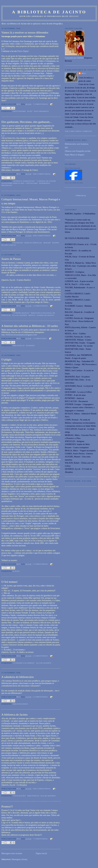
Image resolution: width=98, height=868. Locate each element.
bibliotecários (20, 704)
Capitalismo (32, 183)
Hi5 (66, 148)
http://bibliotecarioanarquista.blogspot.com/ (19, 335)
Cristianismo (19, 111)
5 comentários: (41, 564)
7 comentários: (41, 104)
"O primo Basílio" (21, 313)
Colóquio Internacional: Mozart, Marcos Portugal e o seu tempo (31, 201)
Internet (30, 346)
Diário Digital (23, 51)
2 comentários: (41, 306)
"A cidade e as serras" (24, 663)
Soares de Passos (11, 259)
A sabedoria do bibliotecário (18, 677)
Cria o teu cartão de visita (74, 183)
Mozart (47, 243)
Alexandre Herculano (13, 183)
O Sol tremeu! (10, 582)
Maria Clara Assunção (73, 168)
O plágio (6, 359)
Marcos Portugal (33, 243)
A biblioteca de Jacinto (14, 714)
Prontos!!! (7, 806)
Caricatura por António (74, 58)
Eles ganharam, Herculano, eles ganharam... (27, 122)
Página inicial (41, 853)
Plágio (16, 571)
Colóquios (18, 243)
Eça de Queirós (20, 315)
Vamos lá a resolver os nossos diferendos (25, 32)
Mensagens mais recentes (12, 853)
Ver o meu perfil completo (78, 131)
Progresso (7, 185)
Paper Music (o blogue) (74, 155)
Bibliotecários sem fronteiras (77, 144)
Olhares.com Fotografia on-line (78, 151)
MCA (84, 73)
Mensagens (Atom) (19, 859)
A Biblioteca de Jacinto (49, 12)
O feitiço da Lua (81, 196)
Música (32, 315)
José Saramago (41, 111)
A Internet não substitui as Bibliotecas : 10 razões (30, 326)
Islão (30, 111)
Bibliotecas (19, 346)
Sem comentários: (42, 174)
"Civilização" (20, 796)
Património (45, 183)
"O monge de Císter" (46, 181)
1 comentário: (40, 338)
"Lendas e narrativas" (24, 181)
